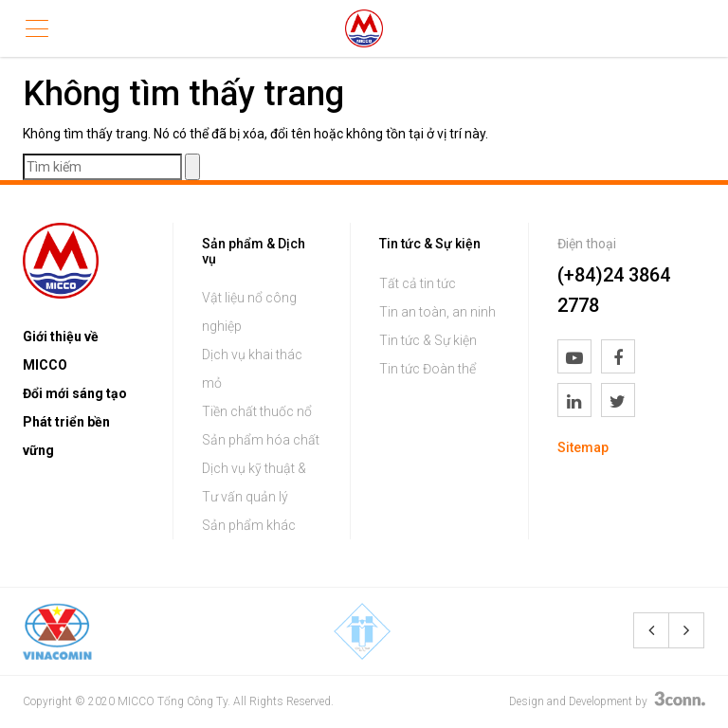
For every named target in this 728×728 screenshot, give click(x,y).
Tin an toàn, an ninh (437, 312)
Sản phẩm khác (249, 525)
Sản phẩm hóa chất (261, 440)
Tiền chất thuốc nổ (257, 411)
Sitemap (583, 447)
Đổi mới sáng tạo (75, 393)
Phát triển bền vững (66, 436)
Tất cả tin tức (418, 283)
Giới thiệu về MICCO (61, 351)
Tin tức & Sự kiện (428, 340)
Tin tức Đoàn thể (428, 369)
